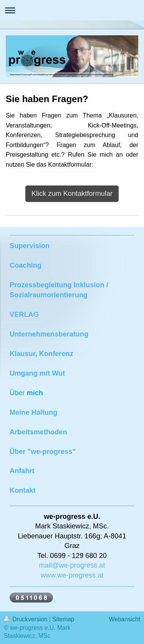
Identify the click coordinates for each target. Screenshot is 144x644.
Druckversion (26, 619)
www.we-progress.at (72, 575)
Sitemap (63, 619)
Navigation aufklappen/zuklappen (72, 10)
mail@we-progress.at (72, 565)
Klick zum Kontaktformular (72, 194)
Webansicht (125, 619)
